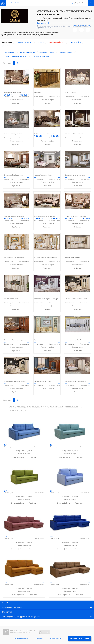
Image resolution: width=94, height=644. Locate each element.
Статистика (6, 46)
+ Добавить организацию (80, 639)
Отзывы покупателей (25, 42)
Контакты (41, 42)
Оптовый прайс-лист (57, 42)
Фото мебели (7, 42)
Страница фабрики (18, 457)
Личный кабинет (56, 639)
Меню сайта (14, 3)
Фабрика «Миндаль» (21, 639)
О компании (39, 639)
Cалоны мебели (76, 42)
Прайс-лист (16, 103)
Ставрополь (78, 3)
